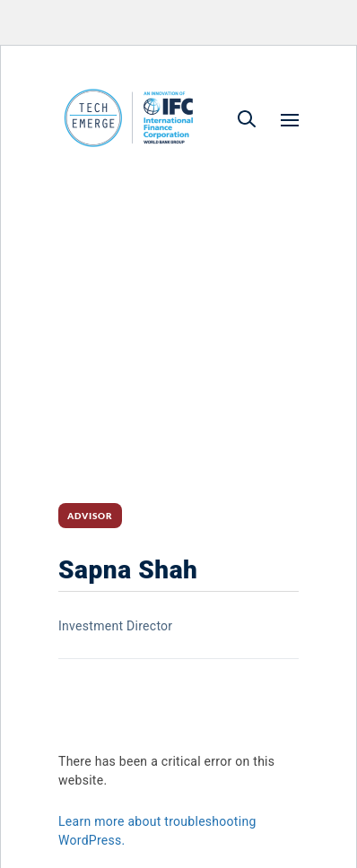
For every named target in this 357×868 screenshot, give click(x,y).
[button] (247, 119)
